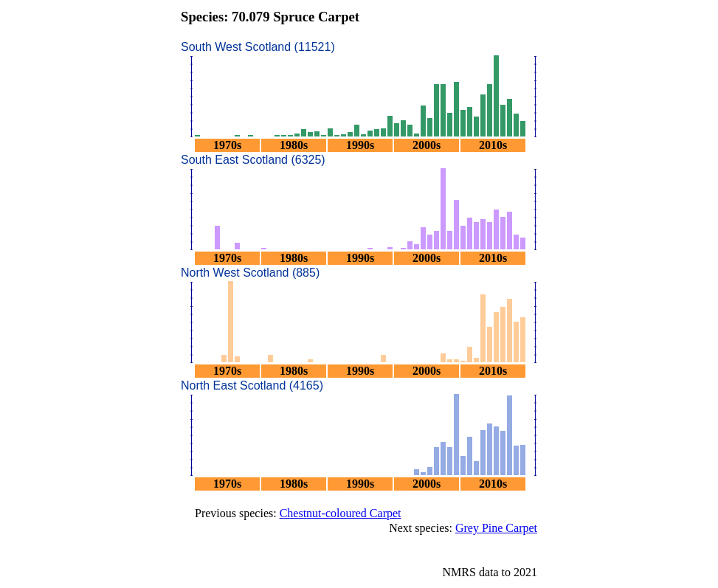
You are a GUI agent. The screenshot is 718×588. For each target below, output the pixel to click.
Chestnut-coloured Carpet (341, 513)
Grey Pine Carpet (496, 528)
